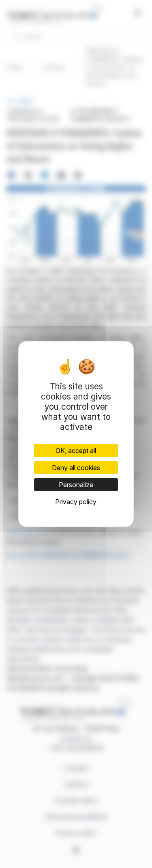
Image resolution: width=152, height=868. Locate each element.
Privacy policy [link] (76, 502)
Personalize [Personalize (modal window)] (76, 485)
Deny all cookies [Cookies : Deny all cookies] (76, 468)
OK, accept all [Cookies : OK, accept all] (76, 451)
